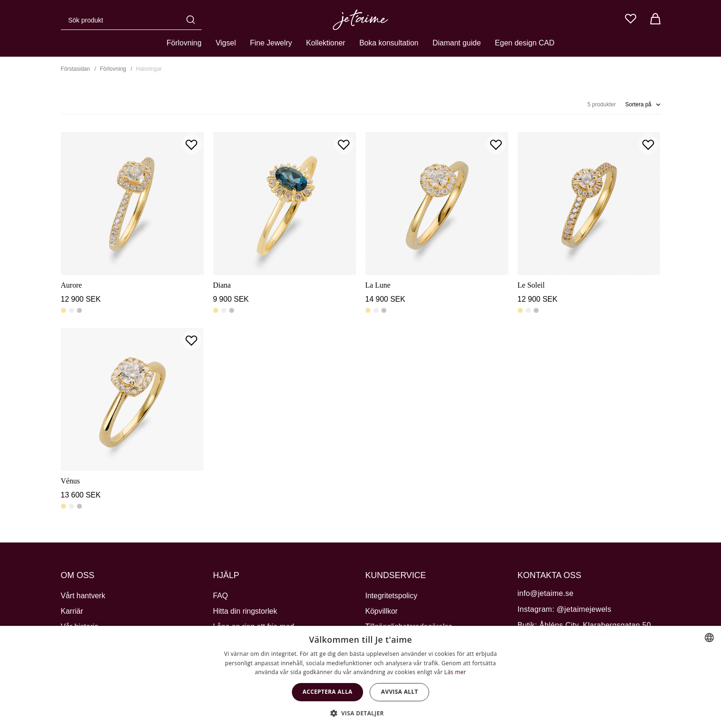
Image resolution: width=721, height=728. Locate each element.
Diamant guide (457, 43)
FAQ (221, 596)
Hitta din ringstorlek (245, 611)
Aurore (71, 285)
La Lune (378, 285)
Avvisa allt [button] (399, 692)
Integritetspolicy (391, 596)
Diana (222, 285)
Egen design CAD (524, 43)
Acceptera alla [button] (328, 692)
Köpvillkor (382, 611)
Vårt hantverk (83, 596)
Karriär (72, 611)
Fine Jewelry (271, 43)
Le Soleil (531, 285)
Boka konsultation (389, 43)
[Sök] (193, 20)
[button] (361, 713)
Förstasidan (76, 69)
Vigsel (226, 43)
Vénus (71, 481)
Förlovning (184, 43)
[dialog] (360, 677)
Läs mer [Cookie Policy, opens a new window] (455, 672)
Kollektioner (326, 43)
